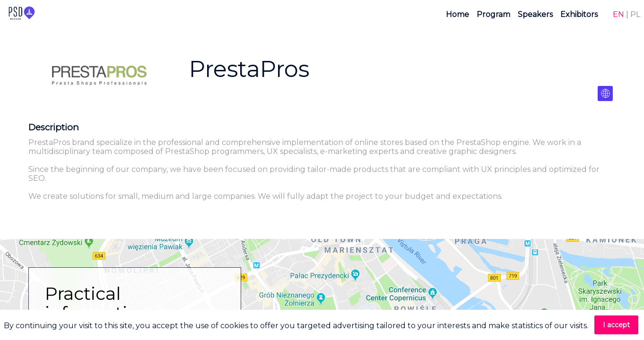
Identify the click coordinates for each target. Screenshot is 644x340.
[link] (457, 14)
